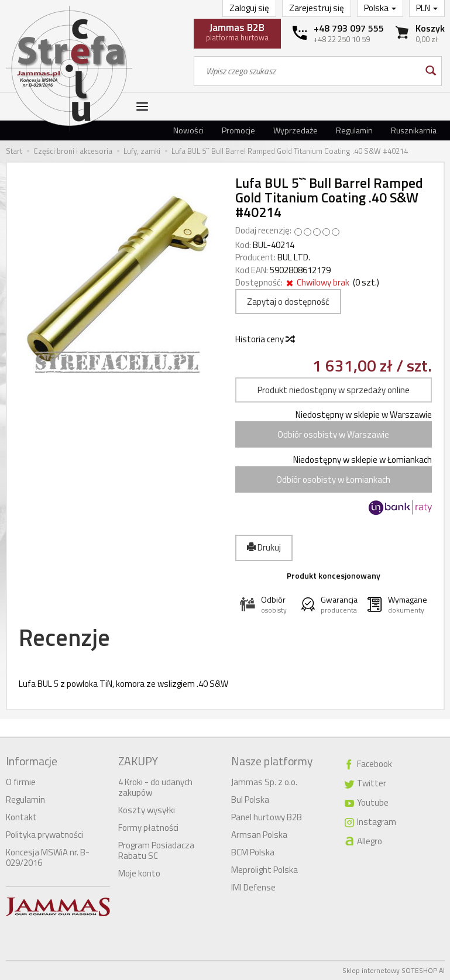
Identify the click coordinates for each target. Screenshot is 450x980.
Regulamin (354, 130)
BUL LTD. (294, 257)
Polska (380, 8)
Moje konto (139, 873)
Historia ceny (264, 339)
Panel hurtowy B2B (267, 817)
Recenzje (64, 637)
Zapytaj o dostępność (288, 302)
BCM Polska (253, 852)
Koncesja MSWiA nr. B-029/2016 (48, 857)
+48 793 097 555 (349, 28)
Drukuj (264, 547)
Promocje (238, 130)
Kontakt (21, 817)
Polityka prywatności (44, 835)
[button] (266, 605)
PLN (427, 8)
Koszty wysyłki (147, 810)
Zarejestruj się (317, 8)
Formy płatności (148, 828)
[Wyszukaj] (430, 71)
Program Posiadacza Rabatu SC (156, 850)
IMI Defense (253, 887)
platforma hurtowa (237, 32)
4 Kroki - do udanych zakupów (155, 787)
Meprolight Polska (264, 870)
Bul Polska (250, 800)
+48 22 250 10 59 (342, 39)
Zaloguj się (249, 8)
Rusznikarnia (414, 130)
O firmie (21, 782)
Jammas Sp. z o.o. (264, 782)
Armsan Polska (259, 835)
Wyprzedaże (296, 130)
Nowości (188, 130)
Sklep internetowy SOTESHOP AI (394, 970)
